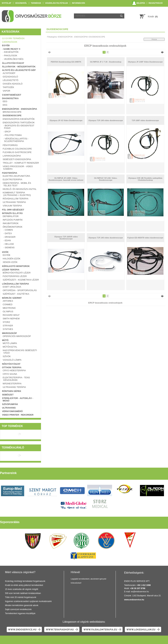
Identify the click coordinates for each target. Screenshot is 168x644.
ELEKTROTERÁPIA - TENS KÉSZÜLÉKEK (16, 379)
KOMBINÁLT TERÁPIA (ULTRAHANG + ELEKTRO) (17, 194)
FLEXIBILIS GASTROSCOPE (17, 152)
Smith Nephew (11, 319)
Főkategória (52, 37)
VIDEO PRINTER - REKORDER (18, 415)
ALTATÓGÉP (9, 73)
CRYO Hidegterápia (14, 370)
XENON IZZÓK (10, 262)
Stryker (8, 326)
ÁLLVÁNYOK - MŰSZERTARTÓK (19, 67)
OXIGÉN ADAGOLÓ (13, 84)
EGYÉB (6, 45)
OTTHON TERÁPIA (12, 367)
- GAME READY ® (11, 49)
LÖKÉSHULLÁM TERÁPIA (15, 284)
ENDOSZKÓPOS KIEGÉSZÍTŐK (19, 119)
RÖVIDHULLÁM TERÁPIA (16, 199)
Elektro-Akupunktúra (16, 176)
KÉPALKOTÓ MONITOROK (16, 266)
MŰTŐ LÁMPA (10, 343)
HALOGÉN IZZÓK (12, 259)
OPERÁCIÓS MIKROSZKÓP (17, 336)
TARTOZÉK (8, 87)
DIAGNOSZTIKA (10, 98)
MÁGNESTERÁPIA (12, 384)
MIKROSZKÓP (9, 333)
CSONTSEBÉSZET (12, 95)
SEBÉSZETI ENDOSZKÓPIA (17, 159)
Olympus (8, 312)
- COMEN (8, 230)
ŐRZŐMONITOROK (13, 227)
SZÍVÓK (7, 356)
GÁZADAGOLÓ (10, 77)
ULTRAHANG (9, 408)
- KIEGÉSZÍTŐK (11, 52)
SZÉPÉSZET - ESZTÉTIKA (16, 294)
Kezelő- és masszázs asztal (20, 189)
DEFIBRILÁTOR (11, 216)
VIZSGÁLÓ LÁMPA (12, 360)
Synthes (8, 329)
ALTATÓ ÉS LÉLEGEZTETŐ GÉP (19, 70)
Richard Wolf (11, 315)
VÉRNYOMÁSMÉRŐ (12, 411)
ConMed (8, 304)
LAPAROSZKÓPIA (12, 156)
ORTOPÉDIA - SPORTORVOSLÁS (20, 290)
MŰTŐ (5, 340)
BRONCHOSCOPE (12, 112)
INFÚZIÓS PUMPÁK (13, 220)
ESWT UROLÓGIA (12, 287)
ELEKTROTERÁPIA (12, 179)
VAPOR (6, 91)
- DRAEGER (9, 237)
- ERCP (7, 132)
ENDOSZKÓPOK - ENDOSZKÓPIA (20, 109)
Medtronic (9, 308)
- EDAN (7, 240)
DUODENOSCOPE (12, 115)
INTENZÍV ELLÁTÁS (12, 213)
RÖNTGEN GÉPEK (12, 391)
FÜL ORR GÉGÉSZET (13, 210)
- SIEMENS (9, 248)
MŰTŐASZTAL (10, 347)
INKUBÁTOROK (11, 223)
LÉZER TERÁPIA (11, 270)
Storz (6, 322)
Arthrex (8, 301)
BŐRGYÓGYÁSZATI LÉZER (17, 273)
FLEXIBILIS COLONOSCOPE (17, 149)
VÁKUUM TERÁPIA (12, 206)
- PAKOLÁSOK (10, 56)
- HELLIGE (9, 244)
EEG (5, 101)
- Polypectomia (13, 135)
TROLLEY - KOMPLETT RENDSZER (21, 163)
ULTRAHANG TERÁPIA (14, 202)
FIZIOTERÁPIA (10, 173)
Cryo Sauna (10, 374)
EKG (5, 105)
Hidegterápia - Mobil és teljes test (17, 184)
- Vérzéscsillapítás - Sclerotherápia (16, 140)
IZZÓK (5, 252)
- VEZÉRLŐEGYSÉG (13, 59)
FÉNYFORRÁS (10, 145)
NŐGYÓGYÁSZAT (11, 364)
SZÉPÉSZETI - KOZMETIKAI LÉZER (21, 280)
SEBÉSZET (8, 395)
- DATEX (8, 233)
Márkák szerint (12, 298)
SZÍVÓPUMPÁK (10, 404)
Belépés (141, 3)
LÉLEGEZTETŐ (10, 80)
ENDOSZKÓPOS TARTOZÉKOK (19, 123)
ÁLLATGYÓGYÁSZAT (13, 63)
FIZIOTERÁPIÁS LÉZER (15, 276)
